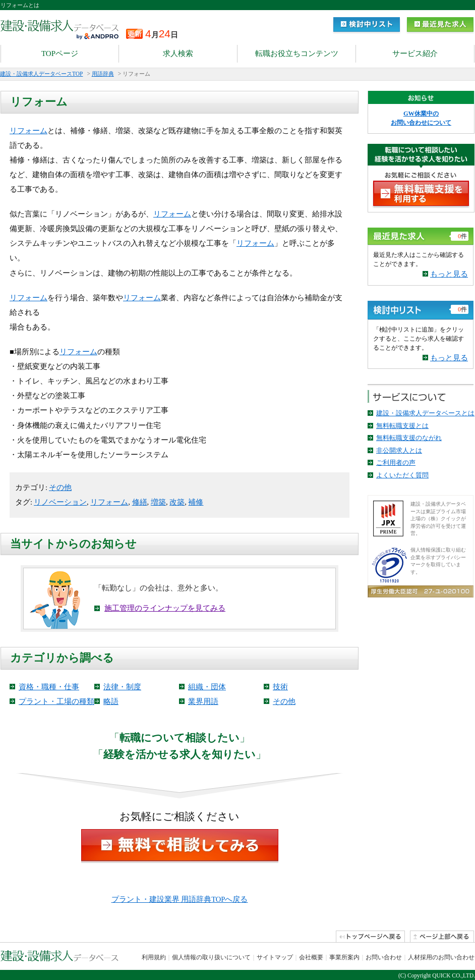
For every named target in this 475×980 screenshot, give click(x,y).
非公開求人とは (399, 450)
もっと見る (449, 274)
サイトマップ (275, 957)
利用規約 (154, 957)
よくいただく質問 (402, 475)
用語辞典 (103, 74)
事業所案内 (344, 957)
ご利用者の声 (396, 462)
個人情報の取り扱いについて (211, 957)
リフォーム (28, 131)
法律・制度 (122, 687)
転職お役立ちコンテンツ (297, 53)
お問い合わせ (384, 957)
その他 (60, 487)
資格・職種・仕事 (49, 687)
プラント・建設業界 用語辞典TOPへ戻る (180, 899)
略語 (111, 701)
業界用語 (203, 701)
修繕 (140, 502)
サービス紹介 (415, 53)
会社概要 (311, 957)
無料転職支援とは (402, 426)
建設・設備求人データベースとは (425, 413)
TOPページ (60, 53)
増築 (158, 502)
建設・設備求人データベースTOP (41, 74)
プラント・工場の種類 (56, 701)
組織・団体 (207, 687)
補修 (196, 502)
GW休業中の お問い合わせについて (421, 118)
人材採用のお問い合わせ (441, 957)
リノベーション (60, 502)
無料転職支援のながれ (409, 438)
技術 (280, 687)
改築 (177, 502)
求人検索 (178, 53)
